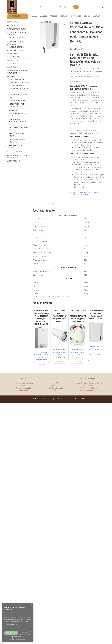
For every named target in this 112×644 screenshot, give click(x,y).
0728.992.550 (92, 388)
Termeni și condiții (23, 388)
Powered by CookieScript (18, 640)
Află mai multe (24, 621)
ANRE (56, 383)
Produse (53, 16)
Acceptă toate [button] (11, 633)
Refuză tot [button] (25, 633)
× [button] (31, 605)
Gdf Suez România (56, 388)
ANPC (56, 391)
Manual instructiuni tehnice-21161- (60, 297)
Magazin (43, 16)
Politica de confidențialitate (23, 383)
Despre (87, 16)
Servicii (64, 16)
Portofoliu (76, 16)
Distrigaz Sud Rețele (56, 386)
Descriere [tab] (38, 204)
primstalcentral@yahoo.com (91, 391)
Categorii (16, 16)
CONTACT (96, 16)
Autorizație (23, 391)
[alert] (18, 622)
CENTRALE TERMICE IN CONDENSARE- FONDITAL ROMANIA (41, 355)
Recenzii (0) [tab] (53, 204)
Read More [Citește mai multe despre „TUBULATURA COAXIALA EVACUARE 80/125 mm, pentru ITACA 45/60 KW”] (59, 362)
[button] (64, 24)
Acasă (34, 16)
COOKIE (23, 386)
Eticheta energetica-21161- (41, 297)
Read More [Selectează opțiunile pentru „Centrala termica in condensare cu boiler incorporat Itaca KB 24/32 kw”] (96, 359)
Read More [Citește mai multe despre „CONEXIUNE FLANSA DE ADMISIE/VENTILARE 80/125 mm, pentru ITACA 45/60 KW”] (78, 362)
